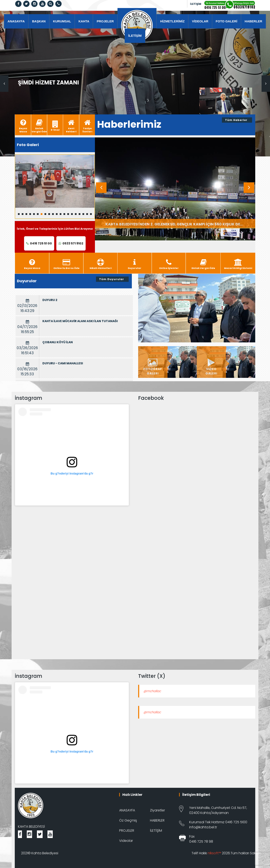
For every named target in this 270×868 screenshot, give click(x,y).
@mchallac (152, 691)
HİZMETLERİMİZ (172, 21)
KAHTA (84, 21)
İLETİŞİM (196, 4)
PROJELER (105, 21)
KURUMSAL (62, 21)
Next (266, 84)
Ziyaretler (157, 810)
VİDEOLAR (200, 21)
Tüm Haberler (236, 120)
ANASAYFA (16, 21)
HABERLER (253, 21)
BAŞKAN (39, 21)
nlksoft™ (214, 853)
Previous (4, 84)
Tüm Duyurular (112, 279)
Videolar (126, 841)
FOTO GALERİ (227, 21)
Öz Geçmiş (128, 820)
